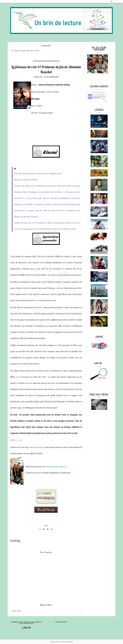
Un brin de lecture (58, 642)
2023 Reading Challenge (98, 92)
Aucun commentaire (51, 77)
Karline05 (95, 95)
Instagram (62, 467)
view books (106, 101)
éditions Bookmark (37, 447)
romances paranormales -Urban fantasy (46, 61)
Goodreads (51, 467)
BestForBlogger (70, 642)
